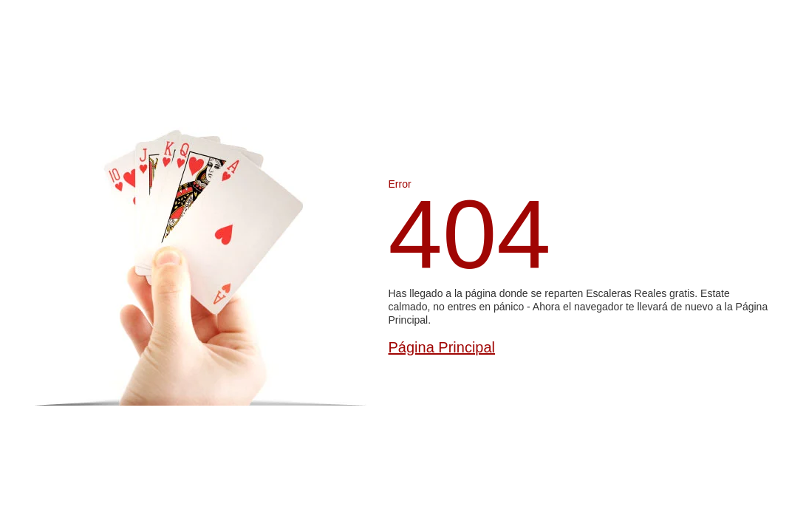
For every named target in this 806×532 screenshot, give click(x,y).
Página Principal (442, 347)
